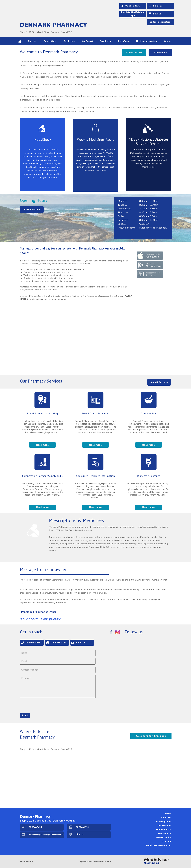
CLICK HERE (38, 304)
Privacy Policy (26, 861)
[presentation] (40, 704)
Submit (25, 714)
